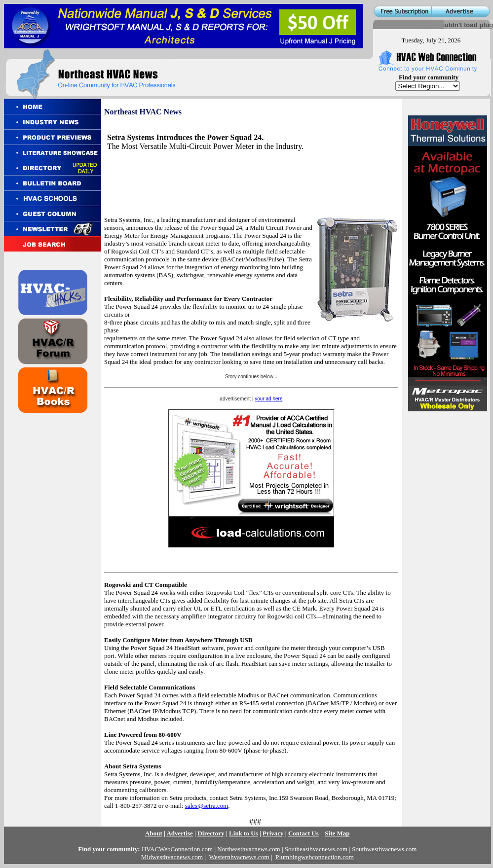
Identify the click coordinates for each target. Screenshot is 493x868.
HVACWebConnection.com (177, 849)
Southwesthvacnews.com (384, 849)
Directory (211, 833)
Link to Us (244, 833)
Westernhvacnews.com (239, 857)
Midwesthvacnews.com (172, 857)
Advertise (179, 833)
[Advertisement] (172, 175)
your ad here (268, 399)
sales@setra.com (207, 806)
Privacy (273, 833)
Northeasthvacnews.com (248, 849)
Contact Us (303, 833)
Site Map (337, 833)
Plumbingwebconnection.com (315, 857)
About (154, 833)
